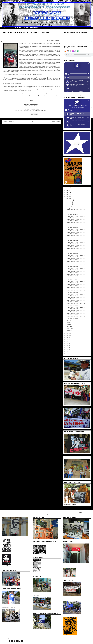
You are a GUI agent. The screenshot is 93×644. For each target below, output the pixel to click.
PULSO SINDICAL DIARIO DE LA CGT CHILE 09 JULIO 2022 (76, 272)
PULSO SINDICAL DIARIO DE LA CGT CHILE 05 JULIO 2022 (76, 282)
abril (68, 325)
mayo (69, 323)
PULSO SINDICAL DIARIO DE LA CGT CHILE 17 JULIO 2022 (76, 246)
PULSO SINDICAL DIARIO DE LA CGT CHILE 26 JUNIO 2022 (76, 311)
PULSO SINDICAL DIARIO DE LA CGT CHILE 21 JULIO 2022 (76, 233)
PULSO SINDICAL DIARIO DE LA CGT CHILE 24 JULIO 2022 (76, 223)
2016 (67, 343)
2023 (67, 196)
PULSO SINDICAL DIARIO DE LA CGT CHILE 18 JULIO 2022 (76, 243)
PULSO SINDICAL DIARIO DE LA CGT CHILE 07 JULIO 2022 (76, 275)
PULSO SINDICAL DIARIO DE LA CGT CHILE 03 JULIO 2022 (76, 288)
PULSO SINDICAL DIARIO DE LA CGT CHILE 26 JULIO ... (76, 217)
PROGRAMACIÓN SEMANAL (31, 28)
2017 (67, 341)
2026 (67, 190)
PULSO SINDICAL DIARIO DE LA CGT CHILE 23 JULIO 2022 (76, 227)
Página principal (8, 28)
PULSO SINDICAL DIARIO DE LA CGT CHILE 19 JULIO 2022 (76, 240)
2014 (67, 347)
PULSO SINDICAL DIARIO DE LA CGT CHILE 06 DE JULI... (76, 279)
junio (68, 321)
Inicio (33, 122)
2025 (67, 192)
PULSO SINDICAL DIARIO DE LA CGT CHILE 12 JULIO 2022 (76, 262)
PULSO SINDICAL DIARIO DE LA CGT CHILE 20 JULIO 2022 (76, 236)
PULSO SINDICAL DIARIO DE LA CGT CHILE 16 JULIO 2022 (76, 249)
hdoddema (81, 513)
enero (69, 331)
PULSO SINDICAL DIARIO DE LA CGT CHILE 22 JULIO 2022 (76, 230)
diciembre (70, 200)
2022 (67, 198)
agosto (69, 206)
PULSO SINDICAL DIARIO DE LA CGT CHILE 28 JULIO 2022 (76, 210)
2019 (67, 337)
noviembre (70, 202)
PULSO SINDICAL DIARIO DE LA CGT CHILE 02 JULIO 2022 (76, 292)
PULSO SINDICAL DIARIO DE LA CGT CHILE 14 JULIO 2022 (76, 256)
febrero (69, 329)
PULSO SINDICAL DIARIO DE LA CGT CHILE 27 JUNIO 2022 (76, 308)
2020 (67, 335)
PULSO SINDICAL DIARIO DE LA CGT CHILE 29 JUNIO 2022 (76, 301)
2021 (67, 333)
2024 (67, 194)
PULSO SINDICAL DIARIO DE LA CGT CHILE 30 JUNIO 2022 (76, 298)
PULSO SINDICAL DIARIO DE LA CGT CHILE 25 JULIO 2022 (76, 220)
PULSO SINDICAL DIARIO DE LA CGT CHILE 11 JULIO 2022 (76, 266)
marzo (69, 327)
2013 (67, 349)
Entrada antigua (56, 122)
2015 (67, 345)
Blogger (47, 514)
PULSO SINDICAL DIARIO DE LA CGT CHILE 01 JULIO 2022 (76, 295)
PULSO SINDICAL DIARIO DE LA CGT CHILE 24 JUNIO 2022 (76, 318)
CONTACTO (18, 28)
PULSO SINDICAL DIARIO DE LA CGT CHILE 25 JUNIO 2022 (76, 314)
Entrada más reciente (9, 122)
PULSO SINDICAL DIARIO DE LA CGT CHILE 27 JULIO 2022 (76, 214)
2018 (67, 339)
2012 (67, 351)
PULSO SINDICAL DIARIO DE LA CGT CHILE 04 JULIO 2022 (76, 285)
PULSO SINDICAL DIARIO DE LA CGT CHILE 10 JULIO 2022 (76, 269)
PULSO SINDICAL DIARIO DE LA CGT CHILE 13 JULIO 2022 (76, 259)
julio (68, 208)
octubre (69, 204)
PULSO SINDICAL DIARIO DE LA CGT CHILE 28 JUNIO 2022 (76, 304)
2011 (67, 353)
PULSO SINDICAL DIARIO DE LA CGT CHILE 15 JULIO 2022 (76, 253)
